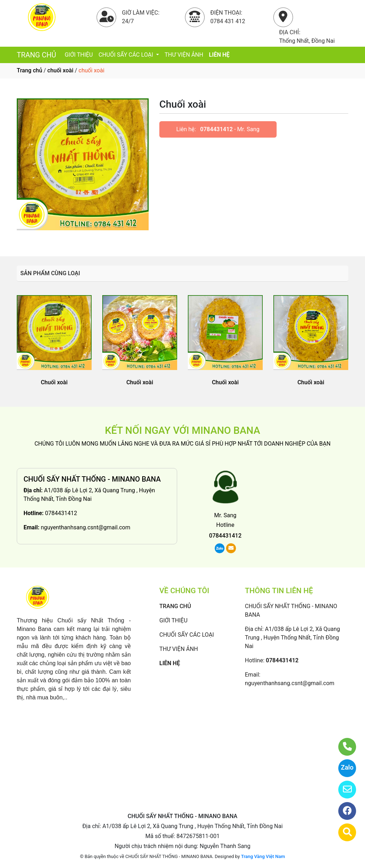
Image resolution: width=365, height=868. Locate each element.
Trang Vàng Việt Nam (263, 856)
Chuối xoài (54, 382)
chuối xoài (60, 70)
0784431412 (217, 129)
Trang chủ (29, 70)
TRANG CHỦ (36, 55)
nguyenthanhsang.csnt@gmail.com (85, 527)
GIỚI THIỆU (79, 55)
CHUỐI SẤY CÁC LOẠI (126, 55)
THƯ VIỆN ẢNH (184, 55)
